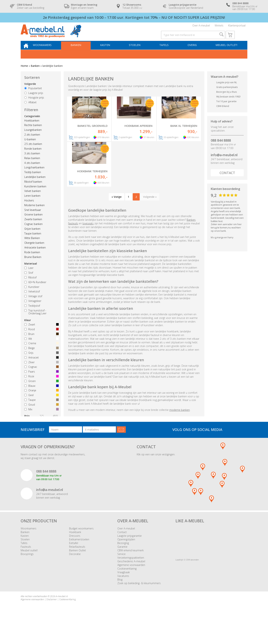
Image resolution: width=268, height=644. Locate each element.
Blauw (41, 394)
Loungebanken (33, 138)
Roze (41, 385)
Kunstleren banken (35, 195)
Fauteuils (26, 570)
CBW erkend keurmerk (131, 573)
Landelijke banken (35, 185)
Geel (41, 404)
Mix (41, 418)
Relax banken (32, 166)
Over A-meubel (201, 27)
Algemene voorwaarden (131, 588)
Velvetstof (32, 300)
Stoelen (138, 53)
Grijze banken (32, 237)
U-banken (30, 148)
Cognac (41, 375)
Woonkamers (49, 53)
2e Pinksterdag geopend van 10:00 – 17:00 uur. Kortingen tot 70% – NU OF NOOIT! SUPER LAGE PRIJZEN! (134, 17)
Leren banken (32, 204)
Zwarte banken (33, 228)
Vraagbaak (124, 595)
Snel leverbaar (33, 218)
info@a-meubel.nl (224, 163)
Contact (227, 181)
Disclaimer (52, 623)
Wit (41, 347)
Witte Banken (32, 247)
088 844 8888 (221, 149)
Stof (29, 281)
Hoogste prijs (34, 106)
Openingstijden (126, 563)
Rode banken (32, 261)
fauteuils (73, 246)
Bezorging (123, 566)
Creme (41, 352)
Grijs (41, 361)
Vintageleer (33, 309)
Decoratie (75, 577)
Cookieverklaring (127, 592)
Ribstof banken (33, 190)
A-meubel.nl (62, 619)
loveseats (88, 246)
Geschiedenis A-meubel (131, 584)
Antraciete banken (35, 256)
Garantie (122, 570)
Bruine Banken (33, 265)
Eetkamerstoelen (79, 563)
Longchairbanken (34, 176)
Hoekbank (75, 555)
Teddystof (32, 314)
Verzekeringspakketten (131, 581)
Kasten (109, 53)
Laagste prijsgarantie (130, 559)
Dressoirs (75, 559)
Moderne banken (34, 214)
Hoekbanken (32, 129)
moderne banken (180, 433)
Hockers (29, 209)
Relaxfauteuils (77, 570)
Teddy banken (33, 181)
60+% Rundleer (35, 291)
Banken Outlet (78, 573)
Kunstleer (32, 295)
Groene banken (33, 223)
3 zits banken (32, 162)
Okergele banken (34, 251)
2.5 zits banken (33, 152)
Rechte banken (33, 134)
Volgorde (30, 92)
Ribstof (30, 286)
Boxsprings (27, 577)
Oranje (41, 399)
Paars (41, 380)
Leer (29, 276)
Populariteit (33, 97)
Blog (120, 603)
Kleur (28, 329)
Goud (41, 413)
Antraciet (41, 366)
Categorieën (32, 125)
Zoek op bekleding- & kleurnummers (139, 606)
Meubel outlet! (226, 53)
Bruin (41, 342)
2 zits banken (32, 143)
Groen (41, 389)
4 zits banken (32, 171)
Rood (41, 338)
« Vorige (117, 220)
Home (24, 74)
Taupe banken (33, 242)
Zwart (41, 333)
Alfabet (30, 111)
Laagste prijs (34, 101)
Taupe (41, 408)
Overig (193, 53)
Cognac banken (33, 232)
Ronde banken (33, 157)
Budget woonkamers (81, 552)
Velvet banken (33, 199)
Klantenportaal (237, 27)
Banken (81, 53)
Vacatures (123, 599)
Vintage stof (33, 305)
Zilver (41, 371)
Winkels (219, 27)
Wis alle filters (39, 435)
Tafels (166, 53)
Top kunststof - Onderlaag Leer (35, 320)
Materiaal (31, 272)
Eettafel (74, 566)
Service (121, 577)
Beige (41, 357)
